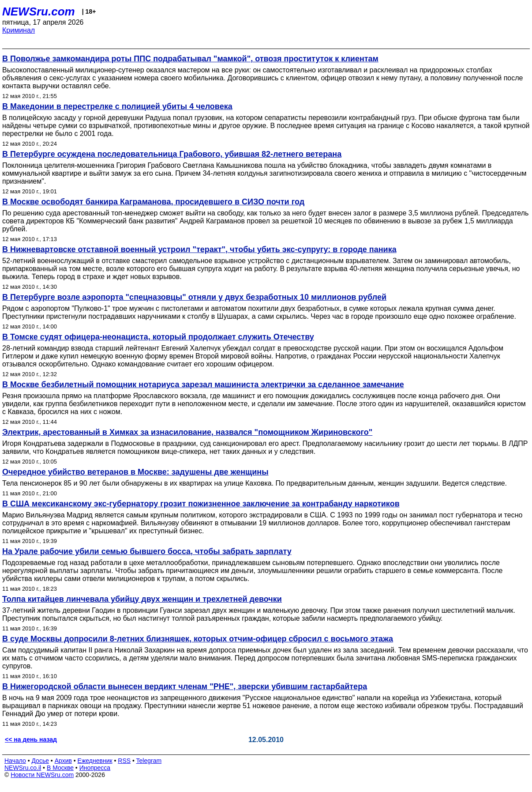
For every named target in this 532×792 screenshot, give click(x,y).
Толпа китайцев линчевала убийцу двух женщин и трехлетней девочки (142, 599)
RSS (124, 761)
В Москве (60, 768)
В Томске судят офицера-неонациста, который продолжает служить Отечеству (158, 337)
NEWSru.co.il (23, 768)
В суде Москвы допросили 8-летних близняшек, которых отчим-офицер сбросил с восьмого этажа (198, 639)
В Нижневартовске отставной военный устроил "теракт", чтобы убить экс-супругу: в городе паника (199, 249)
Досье (40, 761)
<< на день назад (31, 739)
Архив (63, 761)
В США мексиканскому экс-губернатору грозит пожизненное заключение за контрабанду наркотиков (201, 504)
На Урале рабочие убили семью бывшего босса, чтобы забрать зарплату (147, 551)
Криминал (19, 30)
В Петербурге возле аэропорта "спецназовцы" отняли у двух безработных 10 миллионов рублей (194, 297)
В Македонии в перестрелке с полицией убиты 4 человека (117, 106)
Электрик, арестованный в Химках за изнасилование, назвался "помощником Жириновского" (187, 432)
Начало (15, 761)
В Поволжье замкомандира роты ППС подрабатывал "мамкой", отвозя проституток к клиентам (190, 59)
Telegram (149, 761)
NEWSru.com (39, 11)
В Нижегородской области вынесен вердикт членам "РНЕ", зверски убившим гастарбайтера (185, 686)
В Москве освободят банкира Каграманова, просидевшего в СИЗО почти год (153, 202)
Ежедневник (95, 761)
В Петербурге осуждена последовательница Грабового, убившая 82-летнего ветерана (172, 154)
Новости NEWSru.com (42, 775)
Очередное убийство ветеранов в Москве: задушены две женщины (135, 472)
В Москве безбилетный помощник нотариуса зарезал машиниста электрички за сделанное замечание (203, 385)
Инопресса (95, 768)
